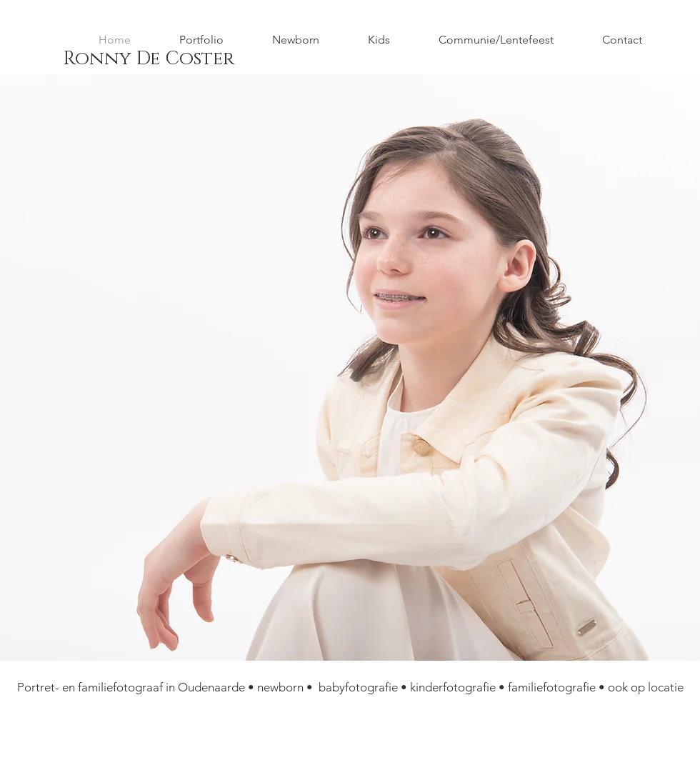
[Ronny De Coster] (149, 59)
